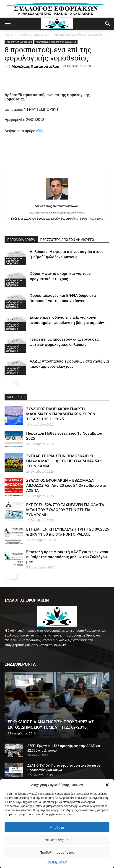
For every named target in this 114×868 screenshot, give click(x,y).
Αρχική (9, 35)
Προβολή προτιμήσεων (57, 852)
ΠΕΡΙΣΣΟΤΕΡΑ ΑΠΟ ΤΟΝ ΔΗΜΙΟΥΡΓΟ (67, 240)
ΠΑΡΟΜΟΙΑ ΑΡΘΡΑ (21, 240)
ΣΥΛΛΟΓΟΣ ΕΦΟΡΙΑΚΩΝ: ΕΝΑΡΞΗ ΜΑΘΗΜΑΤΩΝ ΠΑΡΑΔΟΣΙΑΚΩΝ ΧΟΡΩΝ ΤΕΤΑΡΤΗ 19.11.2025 (61, 414)
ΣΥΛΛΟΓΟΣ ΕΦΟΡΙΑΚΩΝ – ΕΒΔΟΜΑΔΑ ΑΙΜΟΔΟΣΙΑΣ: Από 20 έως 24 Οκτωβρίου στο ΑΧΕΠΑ (66, 485)
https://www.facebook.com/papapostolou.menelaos (57, 213)
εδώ (40, 131)
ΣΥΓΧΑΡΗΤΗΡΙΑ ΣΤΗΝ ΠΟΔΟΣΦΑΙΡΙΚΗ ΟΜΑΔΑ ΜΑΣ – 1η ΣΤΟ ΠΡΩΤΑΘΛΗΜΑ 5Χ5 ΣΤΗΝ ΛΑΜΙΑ (64, 461)
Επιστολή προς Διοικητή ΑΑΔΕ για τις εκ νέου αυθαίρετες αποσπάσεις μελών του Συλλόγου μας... (67, 557)
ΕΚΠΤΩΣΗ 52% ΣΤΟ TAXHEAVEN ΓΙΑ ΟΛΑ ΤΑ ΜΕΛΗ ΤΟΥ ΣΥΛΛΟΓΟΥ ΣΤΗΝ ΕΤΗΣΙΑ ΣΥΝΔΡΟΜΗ (65, 510)
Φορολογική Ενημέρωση (33, 35)
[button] (107, 785)
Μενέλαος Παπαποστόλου (35, 66)
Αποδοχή (57, 827)
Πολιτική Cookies (57, 862)
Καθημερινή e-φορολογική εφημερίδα (78, 35)
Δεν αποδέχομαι (57, 840)
